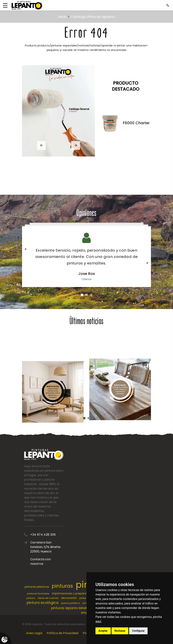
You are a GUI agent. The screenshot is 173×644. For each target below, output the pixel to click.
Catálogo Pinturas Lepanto (93, 17)
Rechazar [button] (120, 631)
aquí (98, 621)
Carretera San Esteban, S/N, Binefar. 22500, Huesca (57, 547)
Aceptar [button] (103, 631)
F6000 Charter (136, 123)
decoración (69, 598)
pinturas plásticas (37, 587)
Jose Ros (87, 274)
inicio (62, 17)
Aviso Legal (34, 633)
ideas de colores (48, 598)
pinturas (62, 586)
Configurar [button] (138, 631)
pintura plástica (71, 603)
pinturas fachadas (38, 594)
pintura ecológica (43, 603)
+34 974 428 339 (54, 535)
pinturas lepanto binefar (71, 608)
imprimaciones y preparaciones (74, 593)
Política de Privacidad (62, 633)
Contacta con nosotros (52, 561)
